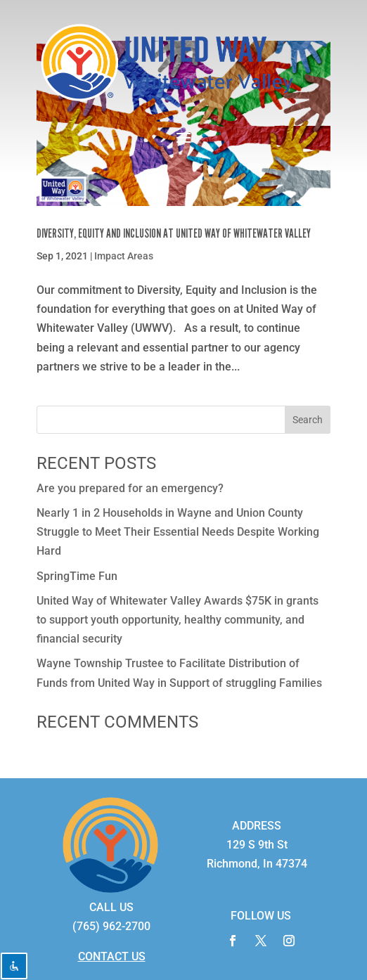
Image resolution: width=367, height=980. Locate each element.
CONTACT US (112, 956)
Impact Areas (124, 256)
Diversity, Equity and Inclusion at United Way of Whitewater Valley (175, 233)
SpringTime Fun (77, 576)
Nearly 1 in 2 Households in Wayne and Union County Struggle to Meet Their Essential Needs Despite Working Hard (178, 532)
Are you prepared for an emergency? (130, 488)
